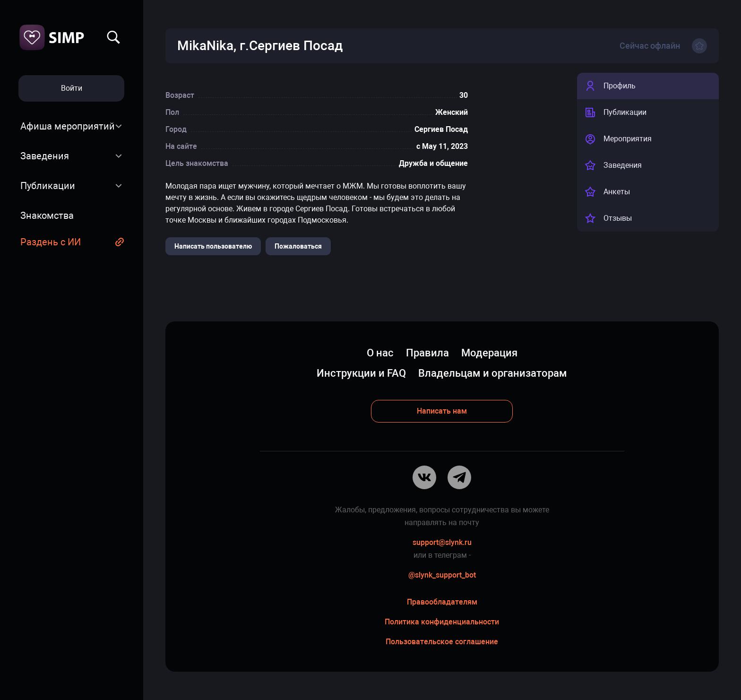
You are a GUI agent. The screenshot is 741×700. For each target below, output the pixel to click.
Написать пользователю (213, 246)
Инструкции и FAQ (361, 373)
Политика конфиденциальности (442, 622)
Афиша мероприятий (68, 126)
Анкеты (607, 192)
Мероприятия (618, 139)
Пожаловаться (298, 246)
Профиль (610, 86)
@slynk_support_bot (442, 575)
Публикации (48, 186)
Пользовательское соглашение (442, 642)
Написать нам (442, 411)
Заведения (45, 156)
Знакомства (47, 216)
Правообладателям (442, 602)
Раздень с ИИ (51, 242)
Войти (72, 88)
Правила (427, 353)
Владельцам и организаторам (493, 373)
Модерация (489, 353)
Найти (113, 37)
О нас (380, 353)
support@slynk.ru (442, 542)
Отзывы (608, 218)
